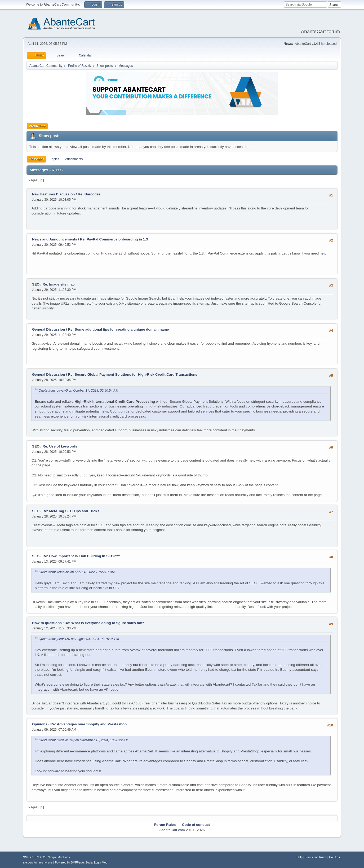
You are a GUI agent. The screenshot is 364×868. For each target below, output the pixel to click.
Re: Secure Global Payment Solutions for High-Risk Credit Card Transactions (133, 374)
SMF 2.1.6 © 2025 (35, 857)
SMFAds (28, 863)
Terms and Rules (316, 857)
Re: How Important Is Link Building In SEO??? (81, 556)
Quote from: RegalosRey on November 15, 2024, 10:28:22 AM (83, 740)
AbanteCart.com (172, 830)
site (264, 602)
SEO (36, 284)
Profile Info (37, 126)
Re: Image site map (58, 284)
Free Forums (45, 863)
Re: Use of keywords (60, 446)
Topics (55, 159)
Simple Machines (59, 857)
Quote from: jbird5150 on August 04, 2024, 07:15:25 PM (79, 639)
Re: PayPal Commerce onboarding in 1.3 (114, 239)
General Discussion (48, 329)
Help (300, 857)
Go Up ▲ (335, 857)
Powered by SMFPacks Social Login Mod (81, 862)
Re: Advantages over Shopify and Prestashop (88, 724)
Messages (36, 159)
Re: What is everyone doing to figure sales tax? (104, 623)
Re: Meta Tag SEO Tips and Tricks (71, 511)
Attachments (74, 159)
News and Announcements (55, 239)
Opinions (40, 724)
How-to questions (47, 623)
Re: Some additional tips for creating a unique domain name (119, 329)
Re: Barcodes (89, 194)
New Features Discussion (53, 194)
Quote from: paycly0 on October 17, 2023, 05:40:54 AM (78, 391)
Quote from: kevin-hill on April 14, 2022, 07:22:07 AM (77, 572)
